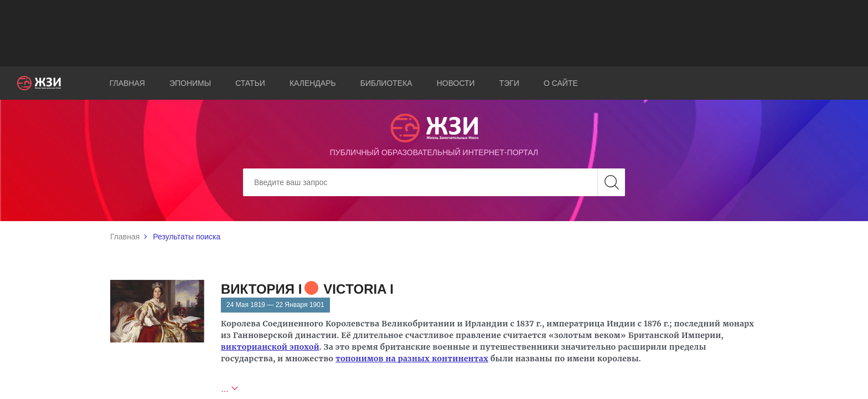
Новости (456, 83)
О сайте (561, 83)
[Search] (434, 182)
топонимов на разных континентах (412, 359)
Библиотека (386, 83)
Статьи (250, 83)
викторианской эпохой (270, 347)
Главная (127, 83)
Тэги (509, 83)
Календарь (313, 83)
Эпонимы (190, 83)
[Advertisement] (434, 33)
